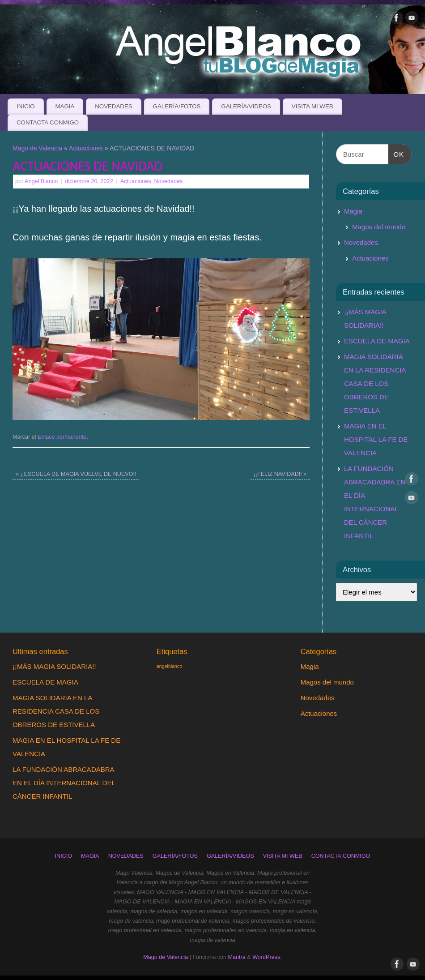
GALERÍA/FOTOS (177, 106)
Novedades (169, 181)
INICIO (26, 106)
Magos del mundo (379, 227)
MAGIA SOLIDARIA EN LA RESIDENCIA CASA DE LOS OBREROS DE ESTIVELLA (375, 383)
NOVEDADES (114, 106)
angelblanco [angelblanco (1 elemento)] (169, 666)
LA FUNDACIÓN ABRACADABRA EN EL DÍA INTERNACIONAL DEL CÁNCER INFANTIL (64, 783)
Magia (353, 211)
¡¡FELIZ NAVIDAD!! (280, 474)
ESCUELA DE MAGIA (377, 341)
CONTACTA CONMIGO (48, 122)
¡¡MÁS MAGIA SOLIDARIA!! (54, 666)
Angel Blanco (41, 181)
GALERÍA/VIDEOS (246, 106)
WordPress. (267, 957)
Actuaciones (86, 148)
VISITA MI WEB (312, 106)
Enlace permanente (62, 437)
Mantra (237, 957)
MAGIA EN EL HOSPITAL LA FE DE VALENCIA (376, 439)
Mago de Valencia (37, 148)
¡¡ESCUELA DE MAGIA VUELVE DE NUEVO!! (76, 474)
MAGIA (65, 106)
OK (396, 153)
